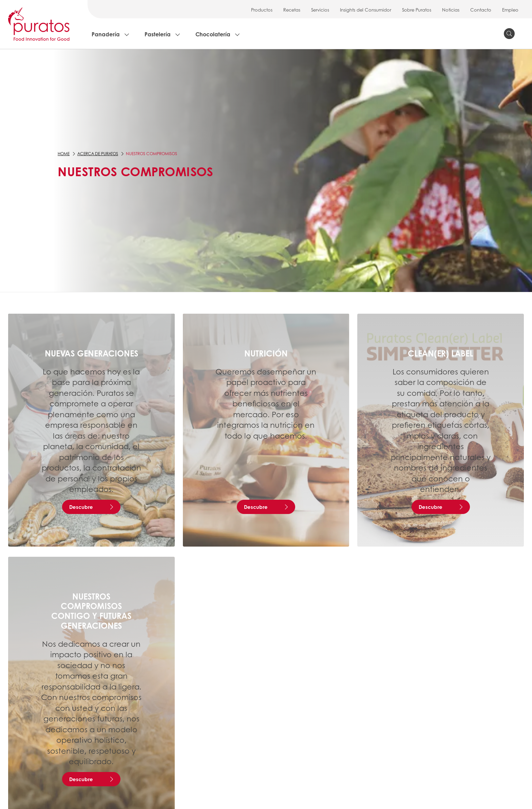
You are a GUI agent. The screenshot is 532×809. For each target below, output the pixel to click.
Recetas (292, 10)
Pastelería (158, 34)
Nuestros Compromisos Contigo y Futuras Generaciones (91, 611)
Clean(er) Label (441, 353)
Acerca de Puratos (98, 154)
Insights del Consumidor (366, 10)
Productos (262, 10)
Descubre (81, 507)
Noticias (451, 10)
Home (64, 154)
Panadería (106, 34)
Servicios (320, 10)
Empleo (510, 10)
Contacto (481, 10)
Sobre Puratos (417, 10)
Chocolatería (213, 34)
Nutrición (266, 353)
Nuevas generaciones (91, 353)
